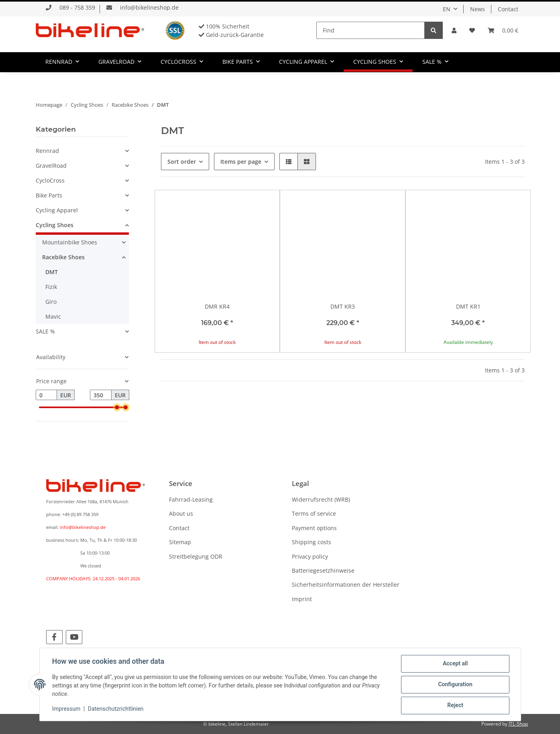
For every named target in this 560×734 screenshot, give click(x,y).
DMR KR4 (217, 306)
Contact (508, 9)
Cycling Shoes (55, 225)
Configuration (455, 685)
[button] (454, 30)
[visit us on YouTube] (74, 637)
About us (181, 513)
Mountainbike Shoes (70, 242)
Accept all (455, 664)
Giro (51, 302)
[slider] (117, 407)
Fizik (51, 287)
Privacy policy (310, 556)
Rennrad (47, 151)
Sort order (182, 162)
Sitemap (180, 542)
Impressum (67, 709)
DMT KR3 (343, 306)
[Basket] (503, 30)
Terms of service (314, 513)
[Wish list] (472, 30)
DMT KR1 (468, 306)
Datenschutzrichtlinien (116, 709)
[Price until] (101, 395)
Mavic (53, 316)
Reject (455, 706)
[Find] (371, 30)
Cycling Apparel (57, 210)
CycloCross (50, 180)
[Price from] (47, 395)
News (478, 9)
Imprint (302, 599)
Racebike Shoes (63, 257)
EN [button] (447, 9)
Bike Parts (49, 195)
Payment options (314, 528)
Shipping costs (312, 542)
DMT (52, 272)
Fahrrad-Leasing (191, 499)
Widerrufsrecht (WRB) (321, 499)
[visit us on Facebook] (54, 637)
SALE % (45, 331)
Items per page (241, 162)
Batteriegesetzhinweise (323, 570)
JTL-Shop (518, 724)
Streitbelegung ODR (196, 556)
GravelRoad (51, 166)
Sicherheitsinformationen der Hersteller (346, 585)
